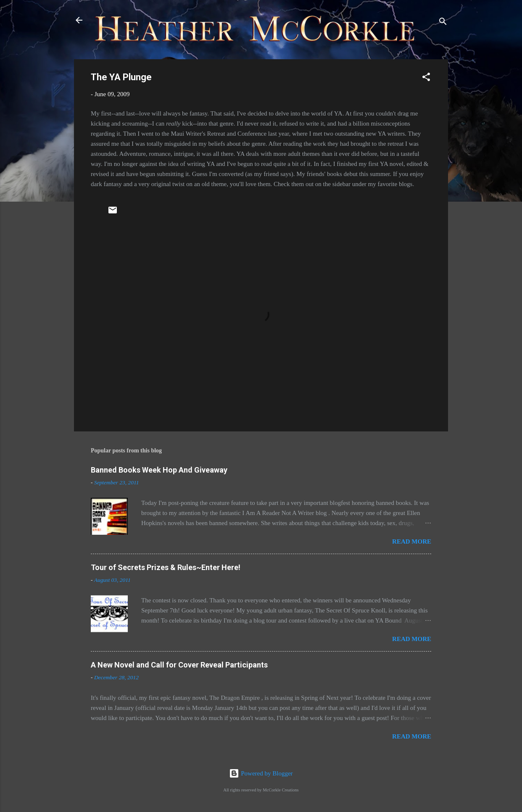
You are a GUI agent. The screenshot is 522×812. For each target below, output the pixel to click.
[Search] (443, 23)
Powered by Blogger (261, 773)
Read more (412, 541)
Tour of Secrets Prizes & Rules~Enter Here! (166, 567)
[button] (426, 78)
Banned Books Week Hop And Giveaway (159, 470)
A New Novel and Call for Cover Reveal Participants (179, 665)
